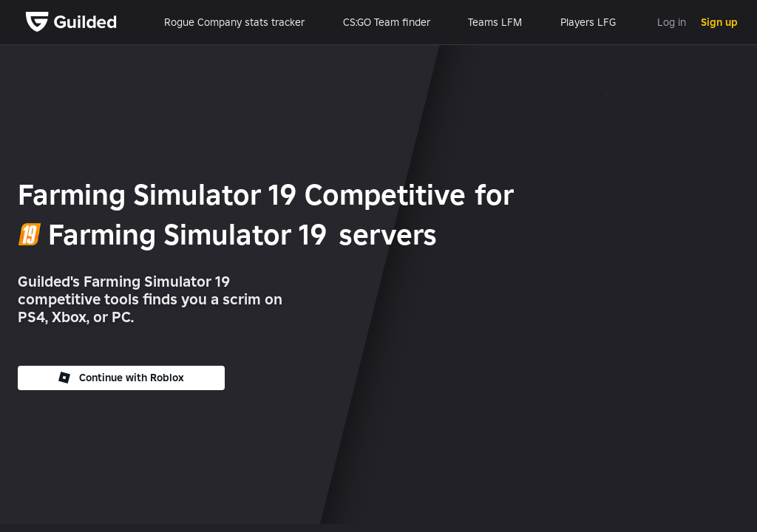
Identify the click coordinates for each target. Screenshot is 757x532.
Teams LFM (495, 22)
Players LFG (588, 22)
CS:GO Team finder (387, 22)
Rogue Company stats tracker (234, 22)
